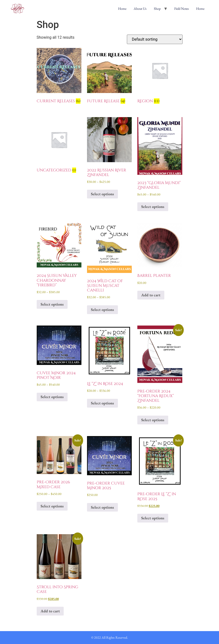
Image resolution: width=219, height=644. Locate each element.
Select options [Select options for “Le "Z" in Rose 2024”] (102, 403)
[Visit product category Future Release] (109, 77)
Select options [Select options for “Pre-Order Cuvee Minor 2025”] (102, 507)
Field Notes (182, 9)
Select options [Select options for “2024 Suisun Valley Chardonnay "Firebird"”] (52, 304)
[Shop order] (155, 39)
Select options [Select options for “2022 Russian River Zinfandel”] (102, 194)
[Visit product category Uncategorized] (59, 146)
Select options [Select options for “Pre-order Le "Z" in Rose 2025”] (153, 518)
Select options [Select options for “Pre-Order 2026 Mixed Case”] (52, 506)
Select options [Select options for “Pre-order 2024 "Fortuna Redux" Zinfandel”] (153, 420)
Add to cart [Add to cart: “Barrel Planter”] (151, 295)
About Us (140, 9)
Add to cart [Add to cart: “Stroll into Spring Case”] (50, 611)
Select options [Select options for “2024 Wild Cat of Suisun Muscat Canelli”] (102, 310)
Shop (157, 9)
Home (122, 9)
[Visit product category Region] (160, 77)
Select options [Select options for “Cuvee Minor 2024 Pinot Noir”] (52, 397)
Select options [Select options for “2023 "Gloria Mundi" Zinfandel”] (153, 207)
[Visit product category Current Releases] (59, 77)
